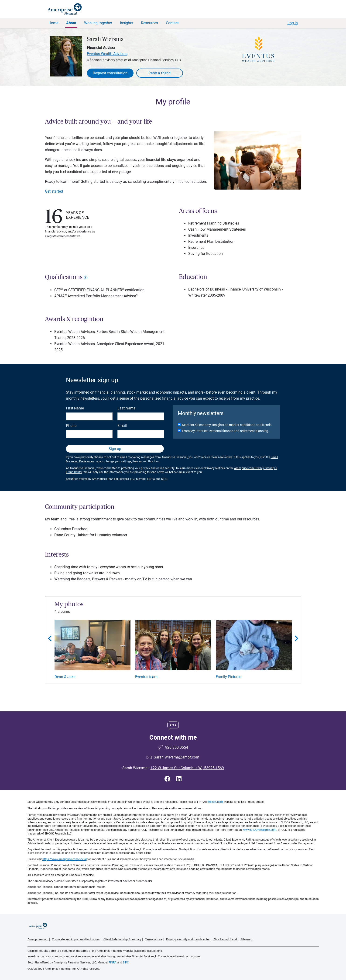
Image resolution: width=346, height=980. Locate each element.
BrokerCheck (215, 802)
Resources (149, 23)
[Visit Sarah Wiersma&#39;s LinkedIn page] (179, 779)
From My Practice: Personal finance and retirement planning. (226, 431)
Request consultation (110, 73)
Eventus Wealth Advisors (107, 54)
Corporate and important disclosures (76, 939)
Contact (172, 23)
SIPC (164, 479)
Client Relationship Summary (122, 939)
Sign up (115, 449)
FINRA (151, 479)
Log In (293, 23)
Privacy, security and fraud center (188, 939)
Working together (98, 23)
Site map (246, 939)
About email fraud (225, 939)
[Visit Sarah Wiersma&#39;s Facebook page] (168, 779)
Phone (71, 426)
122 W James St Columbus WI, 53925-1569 (187, 768)
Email (122, 426)
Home (53, 23)
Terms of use (154, 939)
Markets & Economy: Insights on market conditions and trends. (227, 425)
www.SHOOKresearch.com (260, 830)
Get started (54, 191)
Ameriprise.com (38, 939)
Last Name (126, 408)
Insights (127, 23)
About (71, 23)
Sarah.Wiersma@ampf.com (176, 757)
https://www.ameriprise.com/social (65, 859)
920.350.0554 (177, 747)
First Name (75, 408)
